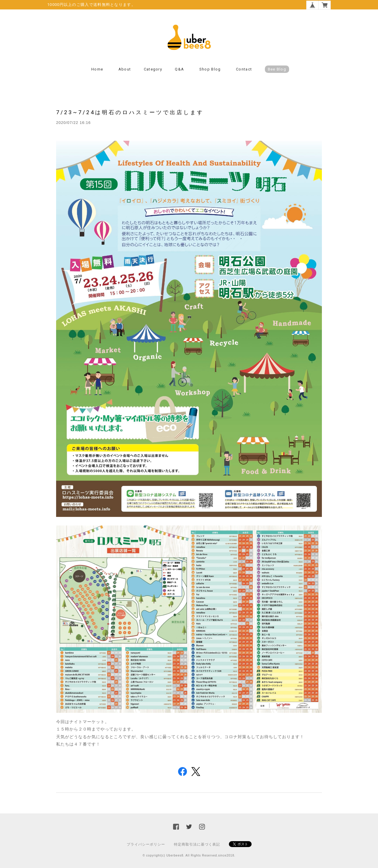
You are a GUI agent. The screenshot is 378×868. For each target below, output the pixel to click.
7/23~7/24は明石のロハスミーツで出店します (130, 112)
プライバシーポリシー (146, 844)
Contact (244, 69)
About (125, 69)
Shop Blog (210, 69)
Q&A (179, 69)
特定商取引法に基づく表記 (197, 844)
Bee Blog (277, 69)
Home (97, 69)
